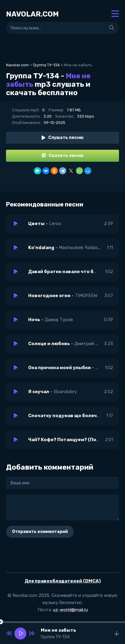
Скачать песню (63, 156)
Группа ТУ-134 (46, 65)
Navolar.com (17, 65)
